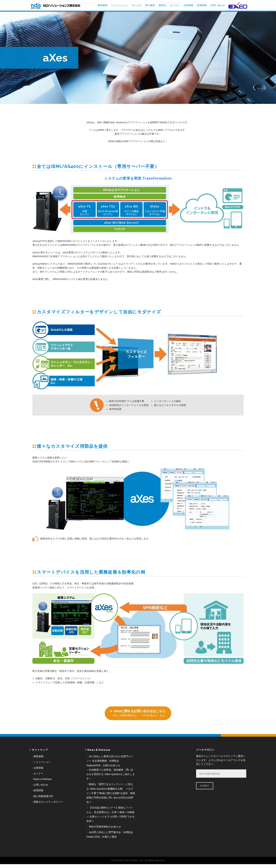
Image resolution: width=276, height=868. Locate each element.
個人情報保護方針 (43, 796)
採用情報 (202, 5)
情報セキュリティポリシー (48, 802)
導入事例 (150, 5)
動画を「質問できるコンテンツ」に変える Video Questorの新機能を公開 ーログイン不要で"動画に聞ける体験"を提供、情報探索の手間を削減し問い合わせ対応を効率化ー (111, 793)
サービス (137, 5)
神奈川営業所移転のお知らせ (105, 827)
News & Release (43, 779)
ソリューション (120, 5)
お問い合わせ (218, 5)
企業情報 (188, 5)
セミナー (175, 5)
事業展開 (102, 5)
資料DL (162, 5)
